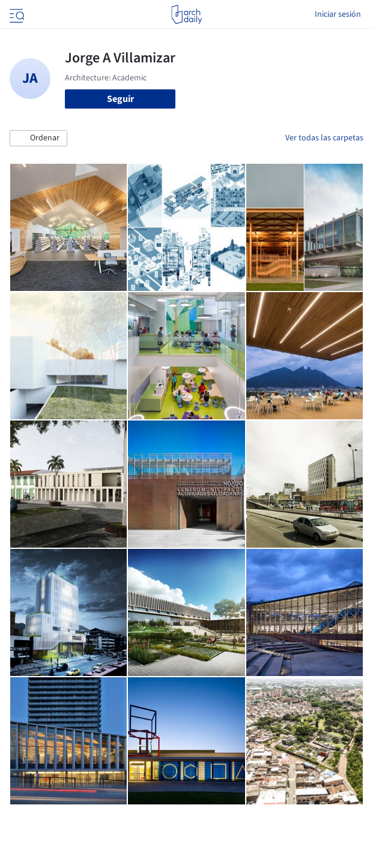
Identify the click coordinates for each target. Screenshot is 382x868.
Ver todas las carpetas (324, 138)
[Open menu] (16, 14)
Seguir (120, 99)
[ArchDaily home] (186, 14)
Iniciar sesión (338, 14)
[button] (38, 139)
